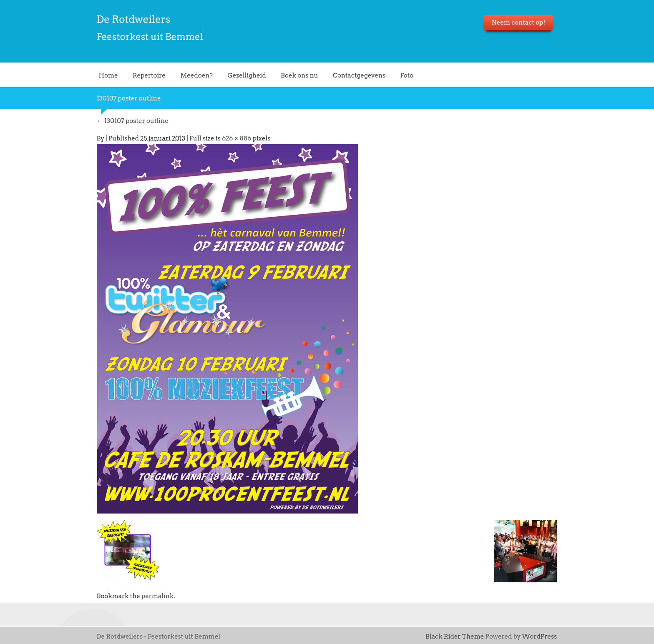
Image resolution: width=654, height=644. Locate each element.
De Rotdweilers (134, 19)
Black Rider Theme (455, 636)
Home (108, 75)
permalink (157, 596)
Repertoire (149, 75)
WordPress (540, 636)
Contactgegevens (359, 75)
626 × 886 (236, 138)
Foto (407, 75)
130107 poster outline (133, 121)
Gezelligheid (247, 75)
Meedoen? (196, 75)
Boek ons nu (299, 75)
